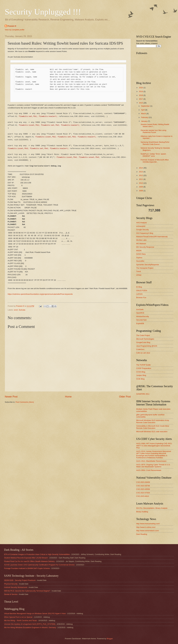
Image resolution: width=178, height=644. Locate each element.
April (143, 110)
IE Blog (139, 287)
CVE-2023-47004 (143, 493)
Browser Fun (141, 298)
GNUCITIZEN (142, 291)
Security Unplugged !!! (43, 12)
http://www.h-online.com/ (146, 527)
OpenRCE (140, 313)
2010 (141, 183)
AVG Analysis (142, 223)
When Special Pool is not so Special (18, 617)
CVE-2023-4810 (143, 496)
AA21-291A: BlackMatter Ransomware (151, 461)
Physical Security (11, 584)
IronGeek (140, 309)
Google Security (143, 230)
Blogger (110, 639)
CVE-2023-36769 (143, 486)
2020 (141, 88)
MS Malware (141, 244)
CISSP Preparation (144, 368)
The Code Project (143, 335)
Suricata (22, 310)
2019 (141, 91)
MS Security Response (145, 247)
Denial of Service (11, 594)
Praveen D (12, 26)
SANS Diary (141, 254)
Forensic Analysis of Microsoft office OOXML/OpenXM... (155, 161)
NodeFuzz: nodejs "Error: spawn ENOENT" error (153, 155)
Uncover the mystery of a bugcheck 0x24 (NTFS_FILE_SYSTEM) (30, 624)
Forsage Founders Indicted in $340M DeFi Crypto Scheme (27, 568)
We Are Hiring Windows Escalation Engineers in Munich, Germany (30, 627)
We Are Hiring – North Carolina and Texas (20, 620)
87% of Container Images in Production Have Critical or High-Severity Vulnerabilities (37, 554)
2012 (141, 175)
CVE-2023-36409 (143, 482)
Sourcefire (140, 261)
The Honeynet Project (145, 268)
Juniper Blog (141, 375)
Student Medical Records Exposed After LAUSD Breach (26, 558)
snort (16, 310)
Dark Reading (142, 534)
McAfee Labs (141, 240)
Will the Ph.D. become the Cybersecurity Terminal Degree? (27, 591)
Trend (138, 271)
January (144, 121)
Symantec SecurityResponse (148, 265)
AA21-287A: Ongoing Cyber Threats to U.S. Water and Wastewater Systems (153, 466)
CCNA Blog (141, 372)
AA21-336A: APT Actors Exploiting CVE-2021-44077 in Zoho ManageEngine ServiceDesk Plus (154, 446)
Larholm (139, 294)
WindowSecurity (143, 316)
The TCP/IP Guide (143, 365)
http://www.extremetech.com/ (148, 531)
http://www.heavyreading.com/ (148, 524)
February (145, 117)
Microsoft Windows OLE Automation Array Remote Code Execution (153, 421)
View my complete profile (15, 30)
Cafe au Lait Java (143, 353)
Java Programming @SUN (147, 346)
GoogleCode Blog (143, 342)
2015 (141, 103)
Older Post (125, 397)
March (144, 114)
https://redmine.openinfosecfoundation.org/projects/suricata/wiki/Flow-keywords (40, 294)
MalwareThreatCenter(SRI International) (152, 237)
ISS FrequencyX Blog (145, 233)
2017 (141, 99)
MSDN (139, 251)
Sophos (139, 258)
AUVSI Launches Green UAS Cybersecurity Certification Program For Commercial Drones (39, 565)
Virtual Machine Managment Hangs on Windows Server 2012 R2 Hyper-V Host (35, 613)
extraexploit (141, 226)
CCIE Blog (140, 379)
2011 (141, 179)
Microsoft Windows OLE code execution (152, 432)
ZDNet (139, 275)
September (146, 106)
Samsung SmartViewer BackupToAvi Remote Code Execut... (155, 143)
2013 (141, 172)
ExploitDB (140, 323)
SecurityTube (141, 320)
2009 (141, 187)
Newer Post (11, 397)
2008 (141, 191)
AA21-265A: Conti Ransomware (149, 470)
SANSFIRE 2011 (143, 394)
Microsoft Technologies (145, 339)
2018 (141, 95)
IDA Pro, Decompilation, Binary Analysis (152, 508)
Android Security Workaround (16, 587)
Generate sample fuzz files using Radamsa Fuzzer (153, 131)
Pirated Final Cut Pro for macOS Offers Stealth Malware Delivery (29, 561)
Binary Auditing (142, 512)
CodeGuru (140, 349)
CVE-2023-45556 (143, 489)
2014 (141, 168)
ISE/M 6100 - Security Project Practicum (20, 580)
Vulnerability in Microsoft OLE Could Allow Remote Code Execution (153, 427)
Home (68, 397)
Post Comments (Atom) (25, 402)
